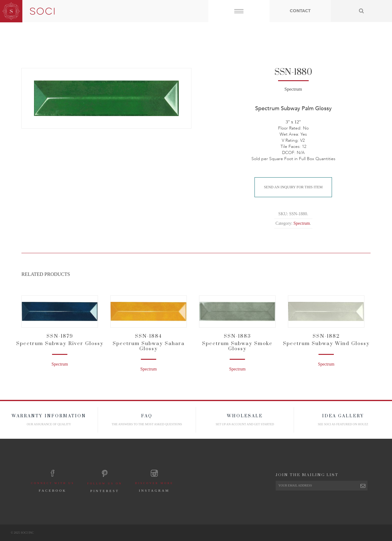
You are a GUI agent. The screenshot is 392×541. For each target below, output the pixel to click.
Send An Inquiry (293, 187)
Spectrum (293, 89)
